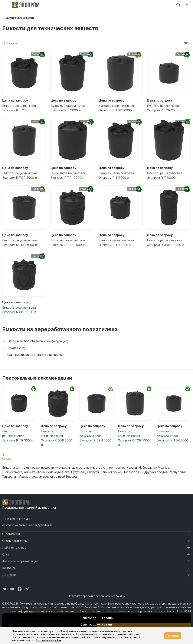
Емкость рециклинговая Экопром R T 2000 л (20, 108)
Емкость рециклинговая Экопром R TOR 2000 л (165, 108)
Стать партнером (15, 541)
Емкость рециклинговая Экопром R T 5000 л (116, 175)
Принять (173, 636)
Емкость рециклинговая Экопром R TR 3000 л (116, 243)
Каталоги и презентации (20, 561)
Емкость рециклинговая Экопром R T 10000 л (165, 175)
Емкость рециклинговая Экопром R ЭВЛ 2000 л (68, 243)
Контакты (9, 568)
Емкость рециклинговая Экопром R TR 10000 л (68, 175)
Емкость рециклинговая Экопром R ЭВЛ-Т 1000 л (165, 243)
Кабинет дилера (14, 548)
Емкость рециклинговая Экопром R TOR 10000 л (117, 108)
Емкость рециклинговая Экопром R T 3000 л (68, 108)
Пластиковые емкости (19, 18)
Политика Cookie (49, 640)
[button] (16, 519)
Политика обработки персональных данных (97, 596)
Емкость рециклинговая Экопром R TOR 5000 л (20, 175)
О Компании (11, 534)
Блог (6, 554)
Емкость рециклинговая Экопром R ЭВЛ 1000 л (20, 310)
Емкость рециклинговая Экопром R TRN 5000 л (20, 243)
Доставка (9, 575)
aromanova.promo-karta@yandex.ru (27, 525)
